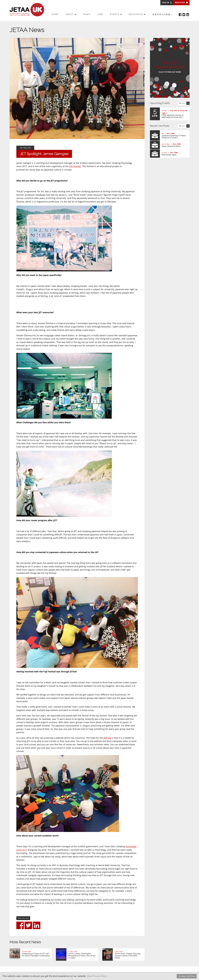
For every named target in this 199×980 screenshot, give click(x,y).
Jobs (100, 14)
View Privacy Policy (97, 976)
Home (55, 14)
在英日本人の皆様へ (162, 14)
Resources (137, 14)
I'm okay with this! (187, 976)
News (87, 14)
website (107, 738)
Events (116, 14)
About (71, 14)
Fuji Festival (75, 166)
